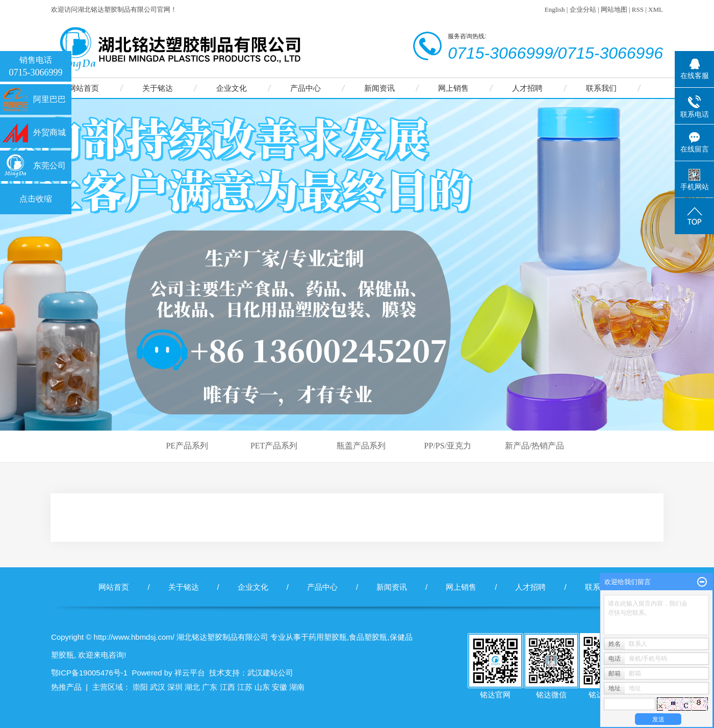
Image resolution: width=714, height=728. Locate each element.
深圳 (175, 687)
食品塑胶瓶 (368, 637)
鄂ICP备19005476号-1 (89, 673)
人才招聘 (527, 88)
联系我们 (601, 88)
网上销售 (453, 88)
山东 (262, 687)
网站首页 (84, 88)
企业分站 (583, 9)
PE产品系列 (187, 446)
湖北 (192, 687)
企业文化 (232, 88)
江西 (227, 687)
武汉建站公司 (270, 673)
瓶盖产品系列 (361, 446)
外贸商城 (49, 132)
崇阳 (140, 687)
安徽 (279, 687)
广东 (210, 687)
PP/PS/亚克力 (448, 446)
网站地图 (614, 9)
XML (656, 9)
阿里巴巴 (49, 99)
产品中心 (305, 88)
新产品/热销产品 (534, 446)
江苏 (245, 687)
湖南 (297, 687)
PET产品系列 (274, 446)
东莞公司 (49, 166)
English (555, 9)
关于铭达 (158, 88)
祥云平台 (190, 673)
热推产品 (66, 687)
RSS (638, 9)
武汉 (158, 687)
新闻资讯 (379, 88)
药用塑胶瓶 (328, 637)
